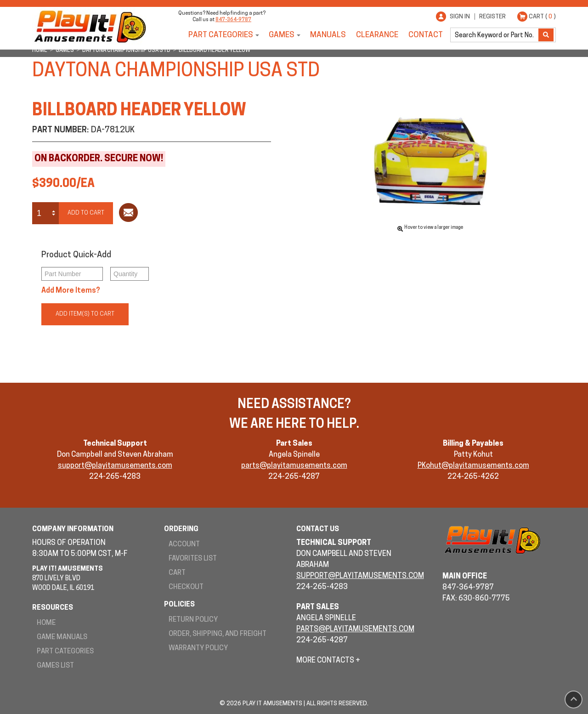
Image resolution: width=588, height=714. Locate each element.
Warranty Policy (198, 649)
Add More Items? (71, 291)
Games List (55, 666)
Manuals (328, 35)
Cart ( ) (542, 17)
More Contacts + (328, 661)
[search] (495, 35)
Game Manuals (62, 637)
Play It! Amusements (90, 26)
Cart (177, 573)
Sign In (460, 17)
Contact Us (318, 530)
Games (282, 35)
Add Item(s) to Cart (85, 314)
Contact (426, 35)
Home (46, 623)
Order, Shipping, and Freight (218, 634)
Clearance (377, 35)
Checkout (186, 587)
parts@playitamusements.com (294, 466)
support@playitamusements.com (115, 466)
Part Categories (221, 35)
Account (184, 545)
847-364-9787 (233, 20)
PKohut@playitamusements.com (473, 466)
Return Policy (193, 620)
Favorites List (193, 559)
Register (492, 17)
